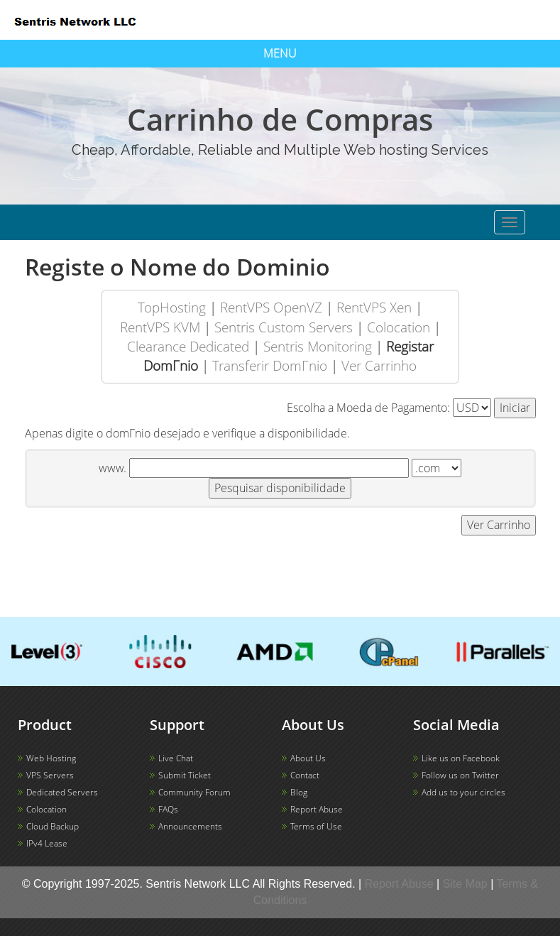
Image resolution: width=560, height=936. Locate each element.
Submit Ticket (185, 775)
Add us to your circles (463, 792)
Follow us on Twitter (460, 775)
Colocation (399, 327)
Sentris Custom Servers (284, 327)
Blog (299, 792)
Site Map (465, 884)
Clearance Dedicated (188, 346)
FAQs (168, 809)
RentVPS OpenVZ (271, 307)
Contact (305, 775)
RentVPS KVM (160, 327)
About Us (308, 758)
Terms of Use (316, 826)
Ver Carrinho (379, 365)
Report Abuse (317, 809)
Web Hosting (51, 758)
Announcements (190, 826)
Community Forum (194, 792)
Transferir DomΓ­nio (270, 365)
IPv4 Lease (47, 843)
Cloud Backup (53, 826)
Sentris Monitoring (318, 346)
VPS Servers (50, 775)
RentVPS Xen (374, 307)
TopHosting (172, 307)
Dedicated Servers (62, 792)
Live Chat (176, 758)
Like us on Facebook (461, 758)
